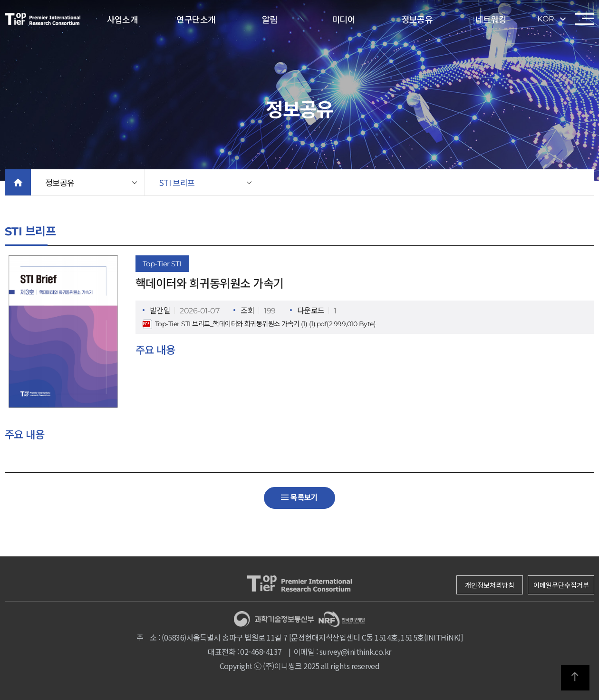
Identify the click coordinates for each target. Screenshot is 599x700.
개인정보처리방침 (490, 585)
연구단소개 (196, 19)
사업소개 (123, 19)
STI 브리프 (177, 182)
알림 (270, 19)
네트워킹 (491, 19)
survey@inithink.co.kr (355, 651)
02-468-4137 (261, 651)
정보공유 (417, 19)
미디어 (343, 19)
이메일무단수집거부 (561, 585)
